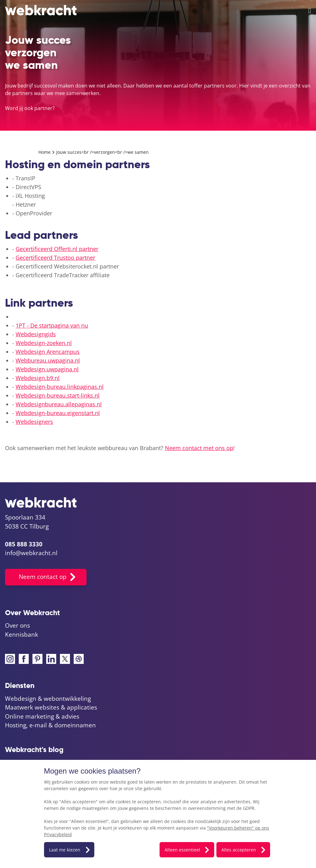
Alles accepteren (239, 850)
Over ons (17, 625)
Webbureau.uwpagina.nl (48, 360)
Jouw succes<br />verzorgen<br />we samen (102, 152)
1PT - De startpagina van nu (52, 325)
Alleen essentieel (182, 850)
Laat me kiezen (65, 850)
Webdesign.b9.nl (38, 378)
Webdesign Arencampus (48, 352)
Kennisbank (22, 635)
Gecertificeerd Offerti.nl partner (57, 249)
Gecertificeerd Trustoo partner (55, 258)
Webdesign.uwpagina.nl (47, 369)
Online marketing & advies (42, 716)
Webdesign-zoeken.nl (44, 343)
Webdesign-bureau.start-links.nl (58, 395)
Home (45, 152)
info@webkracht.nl (31, 553)
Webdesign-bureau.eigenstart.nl (58, 413)
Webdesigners (34, 422)
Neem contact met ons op (199, 448)
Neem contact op (43, 577)
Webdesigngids (36, 334)
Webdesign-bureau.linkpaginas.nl (60, 387)
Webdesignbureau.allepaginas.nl (59, 404)
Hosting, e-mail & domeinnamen (50, 725)
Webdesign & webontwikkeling (48, 699)
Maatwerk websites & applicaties (51, 707)
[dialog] (158, 814)
